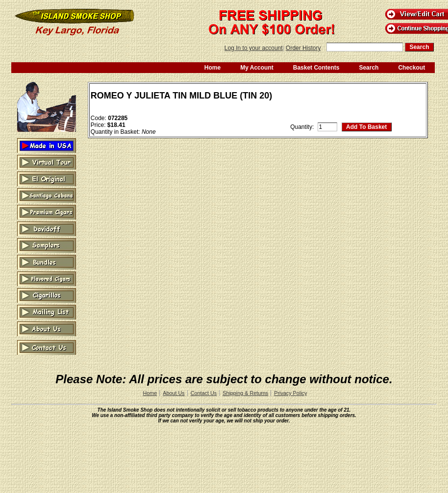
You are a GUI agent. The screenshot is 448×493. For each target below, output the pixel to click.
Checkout (411, 68)
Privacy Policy (290, 393)
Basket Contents (316, 68)
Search (369, 68)
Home (212, 68)
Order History (303, 48)
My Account (257, 68)
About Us (174, 393)
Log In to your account (254, 48)
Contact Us (204, 393)
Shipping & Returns (245, 393)
